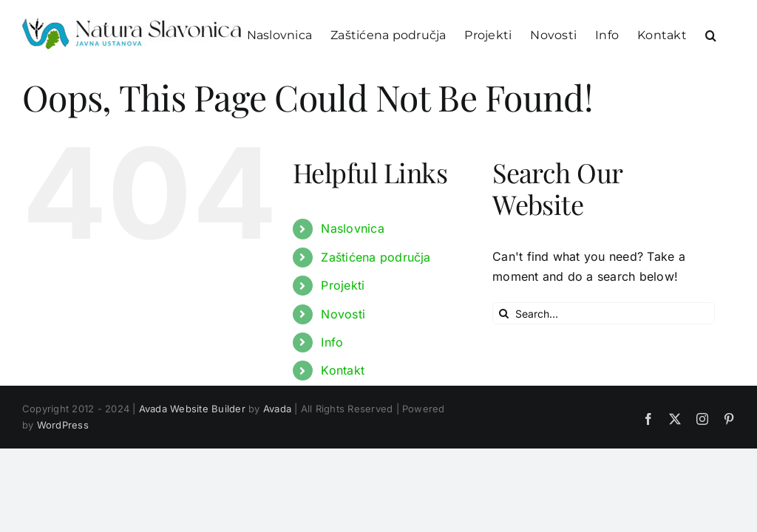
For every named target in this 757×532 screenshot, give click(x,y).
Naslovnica (352, 228)
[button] (711, 34)
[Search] (503, 313)
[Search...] (604, 313)
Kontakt (343, 370)
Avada (277, 409)
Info (332, 342)
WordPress (63, 425)
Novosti (343, 314)
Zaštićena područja (376, 257)
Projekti (343, 285)
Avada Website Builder (192, 409)
